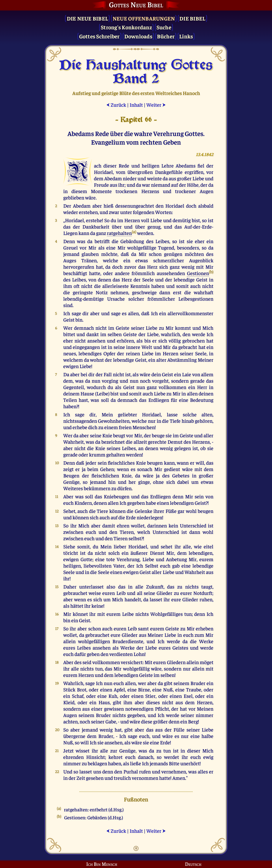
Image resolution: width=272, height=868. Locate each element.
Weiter (156, 105)
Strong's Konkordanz (126, 27)
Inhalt (136, 105)
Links (186, 36)
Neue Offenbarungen (144, 18)
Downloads (138, 36)
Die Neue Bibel (88, 18)
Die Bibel (192, 18)
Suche (164, 27)
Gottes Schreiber (99, 36)
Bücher (166, 36)
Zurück (116, 105)
